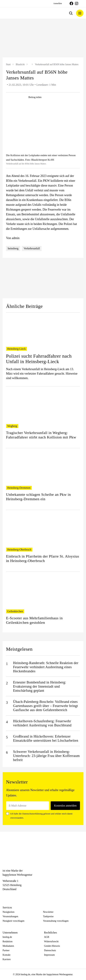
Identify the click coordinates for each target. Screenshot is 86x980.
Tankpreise (48, 916)
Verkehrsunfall (32, 248)
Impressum (49, 955)
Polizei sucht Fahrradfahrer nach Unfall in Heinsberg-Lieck (39, 359)
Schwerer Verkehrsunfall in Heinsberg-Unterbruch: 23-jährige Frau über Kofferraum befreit (46, 756)
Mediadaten (8, 946)
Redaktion (8, 941)
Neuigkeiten (8, 912)
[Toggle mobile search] (71, 13)
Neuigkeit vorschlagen (13, 921)
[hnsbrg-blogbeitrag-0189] (43, 128)
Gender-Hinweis (52, 946)
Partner (6, 950)
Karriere (7, 959)
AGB (47, 937)
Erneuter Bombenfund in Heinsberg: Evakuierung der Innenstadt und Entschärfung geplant (40, 686)
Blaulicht (20, 64)
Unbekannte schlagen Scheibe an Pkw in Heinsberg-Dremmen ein (38, 497)
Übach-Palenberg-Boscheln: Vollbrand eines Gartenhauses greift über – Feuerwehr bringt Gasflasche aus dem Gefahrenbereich (45, 706)
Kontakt (6, 955)
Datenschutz (50, 950)
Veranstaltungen (10, 916)
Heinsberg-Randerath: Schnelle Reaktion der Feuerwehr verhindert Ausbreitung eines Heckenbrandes (46, 667)
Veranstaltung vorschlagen (56, 921)
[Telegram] (17, 895)
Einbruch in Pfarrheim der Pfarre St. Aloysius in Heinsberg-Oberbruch (43, 558)
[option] (43, 38)
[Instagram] (11, 895)
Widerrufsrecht (51, 941)
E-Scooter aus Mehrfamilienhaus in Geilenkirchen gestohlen (34, 620)
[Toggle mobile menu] (80, 13)
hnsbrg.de (7, 937)
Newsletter (48, 912)
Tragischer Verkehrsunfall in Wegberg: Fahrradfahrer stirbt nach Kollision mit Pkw (41, 435)
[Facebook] (4, 895)
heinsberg (13, 248)
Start (8, 64)
